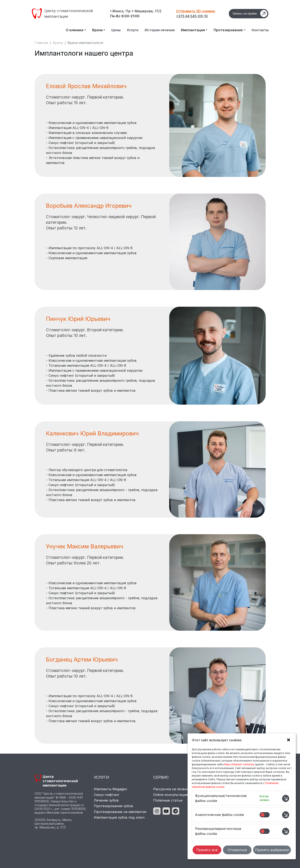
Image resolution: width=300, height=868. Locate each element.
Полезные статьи (168, 800)
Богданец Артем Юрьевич (82, 660)
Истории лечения (160, 30)
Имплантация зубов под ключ (119, 817)
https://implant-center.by (239, 764)
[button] (288, 740)
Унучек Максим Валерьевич (85, 546)
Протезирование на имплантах (120, 812)
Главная (41, 43)
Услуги (133, 30)
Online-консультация (171, 795)
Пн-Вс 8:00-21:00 (125, 16)
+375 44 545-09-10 (192, 16)
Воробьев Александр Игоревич (89, 206)
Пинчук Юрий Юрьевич (78, 319)
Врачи (58, 43)
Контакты (260, 30)
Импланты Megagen (110, 789)
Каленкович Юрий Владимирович (92, 433)
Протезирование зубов (113, 806)
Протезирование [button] (228, 30)
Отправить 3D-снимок (196, 11)
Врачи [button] (97, 30)
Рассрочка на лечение (172, 789)
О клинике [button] (75, 30)
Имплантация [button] (193, 30)
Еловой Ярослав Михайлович (86, 86)
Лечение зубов (106, 800)
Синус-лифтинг (107, 795)
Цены (116, 30)
